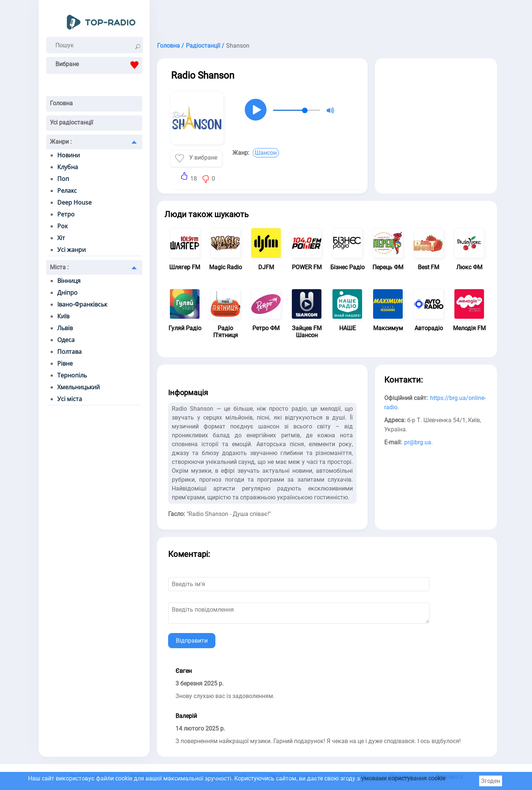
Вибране (99, 65)
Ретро (66, 214)
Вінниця (69, 281)
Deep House (74, 202)
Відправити (192, 641)
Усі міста (70, 399)
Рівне (65, 363)
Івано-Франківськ (82, 304)
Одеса (66, 340)
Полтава (69, 352)
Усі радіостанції (71, 122)
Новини (69, 155)
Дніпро (67, 293)
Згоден (491, 781)
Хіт (61, 238)
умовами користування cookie (403, 778)
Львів (65, 328)
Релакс (67, 191)
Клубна (68, 167)
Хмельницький (79, 387)
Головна (61, 103)
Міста (59, 267)
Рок (62, 226)
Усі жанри (71, 250)
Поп (63, 179)
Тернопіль (72, 375)
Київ (63, 316)
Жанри (61, 142)
